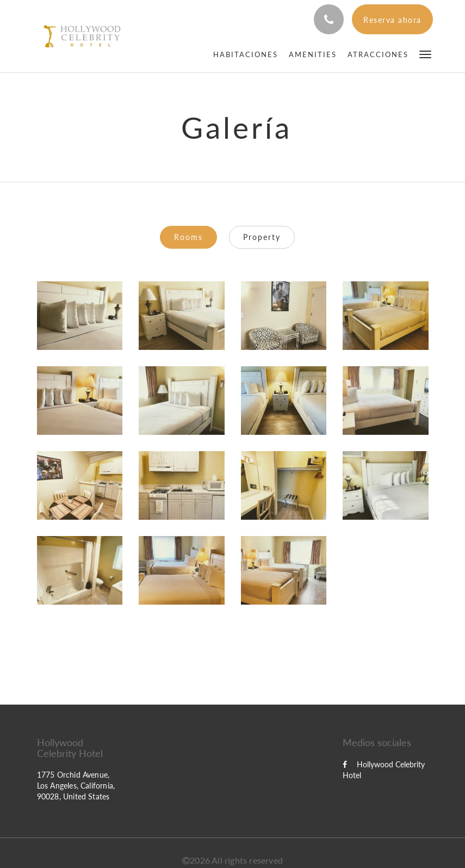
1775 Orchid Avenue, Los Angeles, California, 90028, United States (76, 786)
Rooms (188, 237)
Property (262, 237)
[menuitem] (246, 54)
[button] (425, 54)
